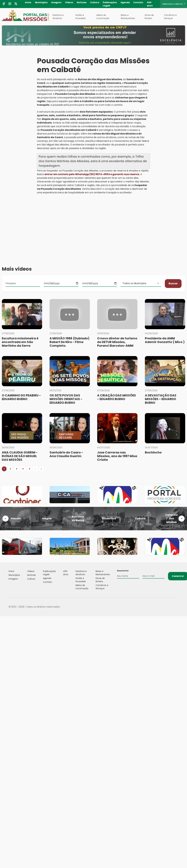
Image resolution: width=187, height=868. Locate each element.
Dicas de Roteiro (149, 17)
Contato (138, 2)
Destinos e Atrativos (58, 17)
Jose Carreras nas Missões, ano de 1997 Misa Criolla (117, 456)
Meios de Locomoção (103, 17)
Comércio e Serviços (170, 17)
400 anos (150, 4)
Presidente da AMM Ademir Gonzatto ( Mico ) (165, 340)
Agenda (125, 2)
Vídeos (69, 2)
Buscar (173, 283)
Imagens (56, 2)
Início (28, 2)
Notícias (82, 2)
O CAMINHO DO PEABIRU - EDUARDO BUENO (21, 397)
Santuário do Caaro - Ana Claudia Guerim (66, 454)
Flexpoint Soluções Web (176, 607)
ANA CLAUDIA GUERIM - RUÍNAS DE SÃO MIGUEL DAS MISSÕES (20, 456)
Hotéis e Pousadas (81, 17)
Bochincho (153, 452)
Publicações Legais (110, 4)
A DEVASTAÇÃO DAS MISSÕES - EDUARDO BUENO (161, 399)
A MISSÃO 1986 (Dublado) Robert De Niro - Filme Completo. (69, 342)
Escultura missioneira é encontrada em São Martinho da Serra (20, 342)
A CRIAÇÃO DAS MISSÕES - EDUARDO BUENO (117, 397)
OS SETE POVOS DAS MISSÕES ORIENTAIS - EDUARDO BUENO (66, 399)
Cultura (95, 2)
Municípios (41, 2)
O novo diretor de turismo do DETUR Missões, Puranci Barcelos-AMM (117, 342)
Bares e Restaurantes (128, 17)
